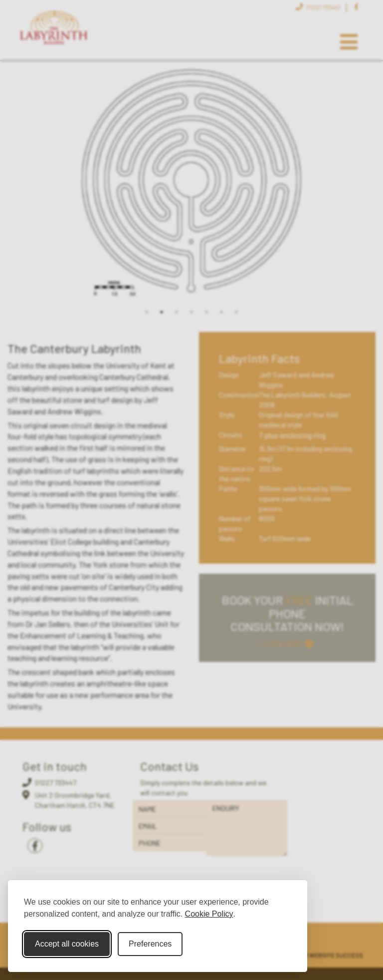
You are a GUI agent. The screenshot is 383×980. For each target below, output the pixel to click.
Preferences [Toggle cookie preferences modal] (150, 944)
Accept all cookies (67, 944)
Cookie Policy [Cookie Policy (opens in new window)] (209, 914)
